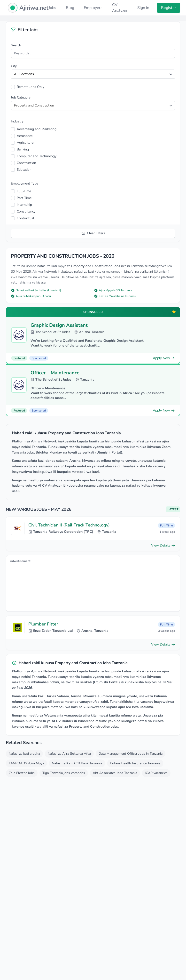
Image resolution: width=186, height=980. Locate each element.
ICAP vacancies (156, 773)
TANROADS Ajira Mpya (26, 763)
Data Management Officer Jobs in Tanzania (131, 754)
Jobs (52, 8)
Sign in (143, 8)
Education (24, 170)
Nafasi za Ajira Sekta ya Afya (69, 754)
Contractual (25, 218)
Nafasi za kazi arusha (24, 754)
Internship (24, 205)
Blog (70, 8)
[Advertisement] (93, 586)
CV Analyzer (120, 8)
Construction (26, 163)
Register (169, 8)
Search (16, 45)
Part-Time (24, 198)
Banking (23, 149)
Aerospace (25, 136)
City (14, 66)
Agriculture (25, 143)
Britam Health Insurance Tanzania (135, 763)
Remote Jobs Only (31, 87)
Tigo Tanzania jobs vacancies (64, 773)
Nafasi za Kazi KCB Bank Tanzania (77, 763)
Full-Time (24, 191)
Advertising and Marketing (37, 129)
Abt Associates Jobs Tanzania (115, 773)
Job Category (21, 97)
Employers (93, 8)
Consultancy (26, 211)
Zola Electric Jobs (22, 773)
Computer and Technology (37, 156)
